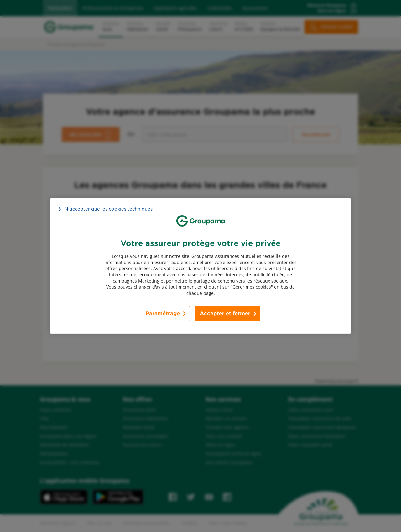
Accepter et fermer (225, 313)
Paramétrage (163, 313)
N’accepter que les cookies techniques (109, 209)
